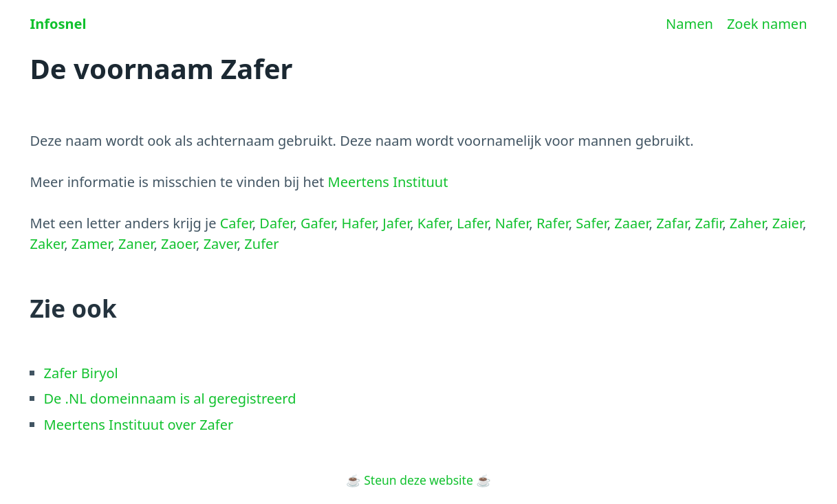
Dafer (276, 223)
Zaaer (631, 223)
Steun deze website (418, 480)
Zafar (672, 223)
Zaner (136, 244)
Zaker (47, 244)
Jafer (396, 223)
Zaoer (178, 244)
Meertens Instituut (388, 182)
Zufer (261, 244)
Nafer (512, 223)
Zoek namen (767, 24)
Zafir (709, 223)
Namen (689, 24)
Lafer (472, 223)
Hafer (359, 223)
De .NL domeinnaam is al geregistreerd (170, 398)
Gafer (317, 223)
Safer (591, 223)
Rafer (553, 223)
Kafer (434, 223)
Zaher (747, 223)
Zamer (91, 244)
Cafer (236, 223)
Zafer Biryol (81, 373)
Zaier (787, 223)
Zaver (220, 244)
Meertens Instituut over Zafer (139, 425)
